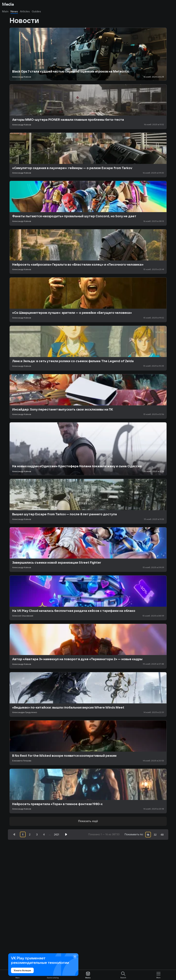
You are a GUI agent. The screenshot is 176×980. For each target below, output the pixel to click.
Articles (25, 11)
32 (155, 835)
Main (5, 11)
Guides (36, 11)
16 (148, 835)
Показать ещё (88, 821)
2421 (57, 835)
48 (162, 835)
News (14, 11)
